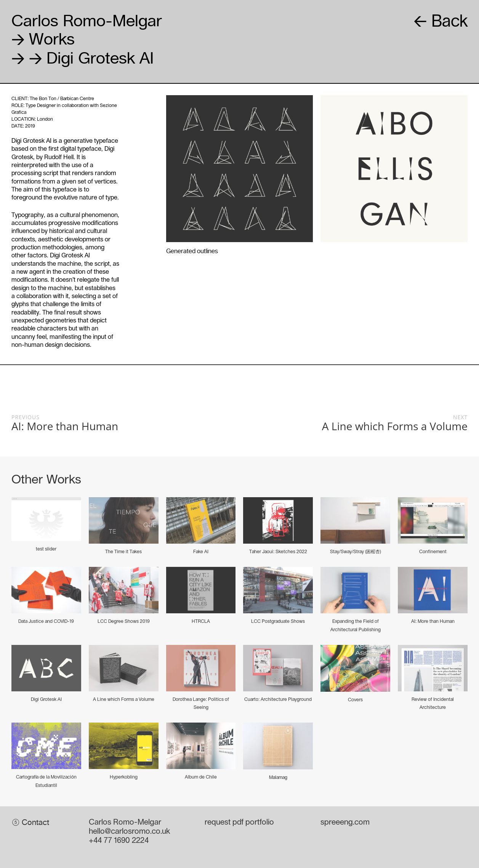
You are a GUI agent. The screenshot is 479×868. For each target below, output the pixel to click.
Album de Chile (201, 777)
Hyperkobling (124, 777)
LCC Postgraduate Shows (278, 621)
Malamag (278, 777)
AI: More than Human (433, 621)
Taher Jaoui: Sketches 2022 (278, 552)
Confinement (433, 552)
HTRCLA (201, 621)
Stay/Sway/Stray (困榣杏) (356, 552)
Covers (355, 700)
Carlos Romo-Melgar (87, 20)
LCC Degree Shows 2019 (124, 621)
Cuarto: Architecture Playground (278, 699)
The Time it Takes (123, 552)
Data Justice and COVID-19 (46, 621)
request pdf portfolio (239, 822)
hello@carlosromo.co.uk (129, 831)
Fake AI (201, 552)
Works (43, 39)
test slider (46, 549)
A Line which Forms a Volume (124, 699)
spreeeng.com (345, 822)
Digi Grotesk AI (46, 699)
